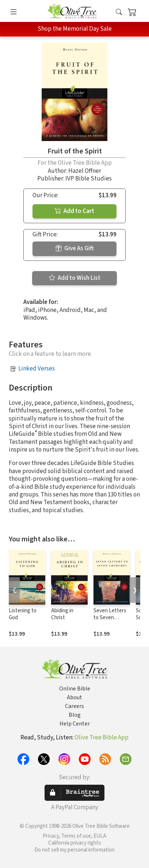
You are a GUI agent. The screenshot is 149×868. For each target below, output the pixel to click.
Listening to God (23, 614)
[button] (119, 12)
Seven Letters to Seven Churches (110, 618)
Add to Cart (74, 211)
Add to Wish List (75, 278)
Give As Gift (75, 248)
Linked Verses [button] (37, 369)
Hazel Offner (85, 171)
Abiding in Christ (62, 614)
